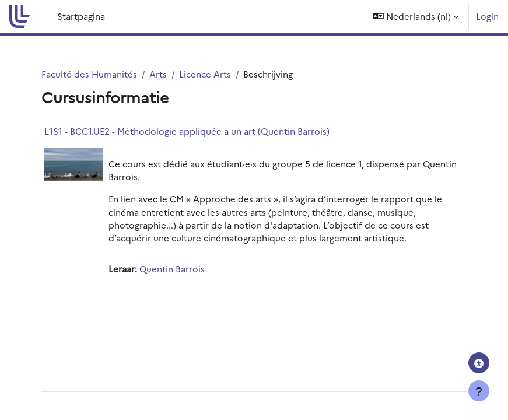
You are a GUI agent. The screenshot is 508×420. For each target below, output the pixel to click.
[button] (416, 17)
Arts (158, 74)
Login (487, 16)
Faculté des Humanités (89, 74)
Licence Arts (205, 74)
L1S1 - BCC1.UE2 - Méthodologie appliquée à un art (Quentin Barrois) (187, 131)
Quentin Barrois (172, 269)
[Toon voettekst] (479, 391)
